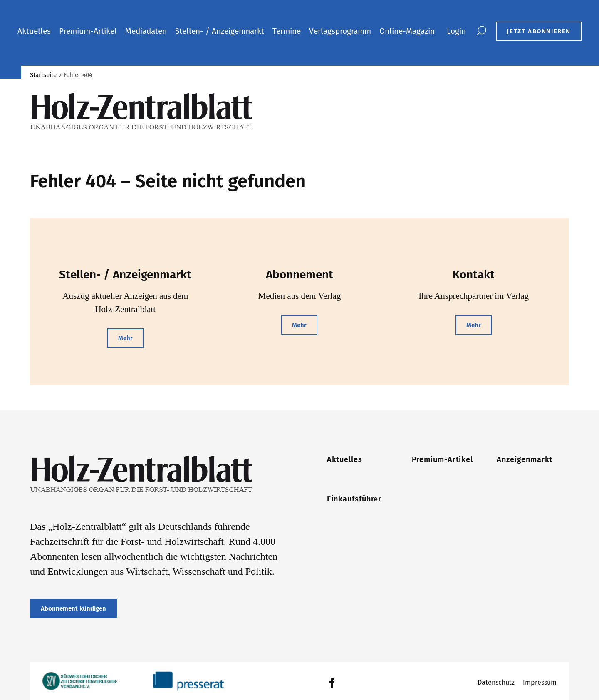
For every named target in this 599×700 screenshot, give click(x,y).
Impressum (540, 682)
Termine (287, 31)
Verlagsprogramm (340, 31)
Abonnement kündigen (73, 608)
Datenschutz (496, 682)
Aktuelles (34, 31)
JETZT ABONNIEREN (539, 31)
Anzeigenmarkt (525, 459)
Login (456, 31)
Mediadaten (146, 31)
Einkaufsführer (354, 499)
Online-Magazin (407, 31)
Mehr (125, 338)
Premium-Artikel (88, 31)
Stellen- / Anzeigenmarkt (220, 31)
